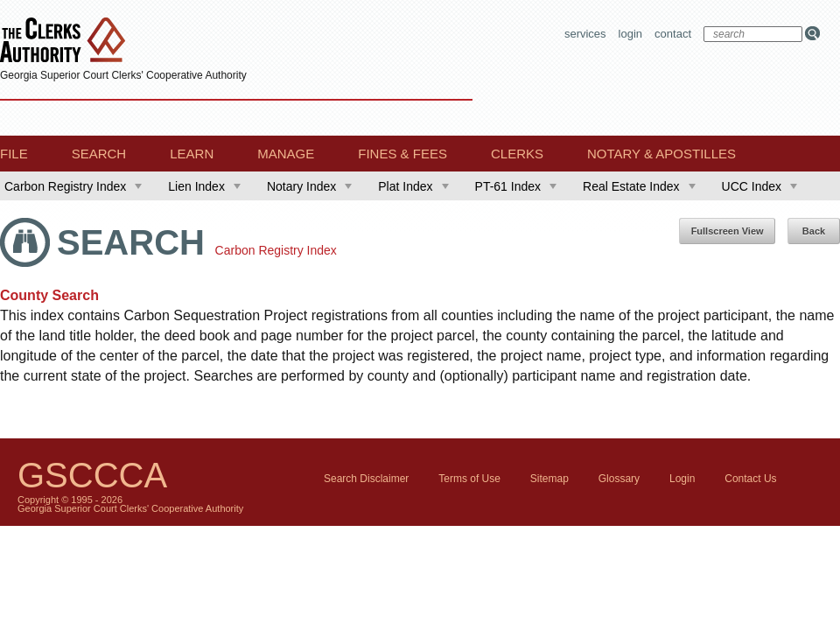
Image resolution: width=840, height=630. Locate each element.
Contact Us (750, 479)
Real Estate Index (639, 186)
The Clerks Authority (66, 42)
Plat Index (413, 186)
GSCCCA (92, 475)
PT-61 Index (516, 186)
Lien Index (204, 186)
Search (99, 154)
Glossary (619, 479)
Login (630, 34)
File (14, 154)
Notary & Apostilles (661, 154)
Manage (286, 154)
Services (585, 34)
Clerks (517, 154)
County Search (49, 295)
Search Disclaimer (366, 479)
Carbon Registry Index (73, 186)
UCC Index (759, 186)
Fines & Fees (402, 154)
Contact (673, 34)
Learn (192, 154)
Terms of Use (469, 479)
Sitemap (549, 479)
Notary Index (309, 186)
